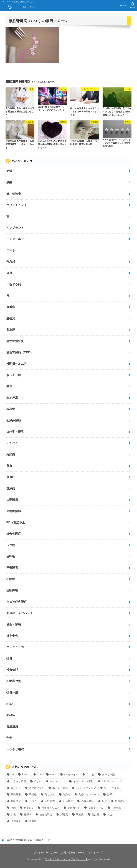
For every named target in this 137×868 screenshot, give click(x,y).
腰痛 (9, 182)
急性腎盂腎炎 (15, 341)
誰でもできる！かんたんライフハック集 (66, 859)
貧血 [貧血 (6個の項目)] (110, 815)
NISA (10, 704)
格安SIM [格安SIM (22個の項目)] (29, 808)
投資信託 (12, 670)
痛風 (9, 273)
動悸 (9, 386)
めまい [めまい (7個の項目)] (38, 781)
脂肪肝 (11, 330)
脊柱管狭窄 (14, 194)
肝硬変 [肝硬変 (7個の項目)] (64, 815)
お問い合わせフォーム (73, 853)
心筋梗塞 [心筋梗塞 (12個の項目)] (68, 801)
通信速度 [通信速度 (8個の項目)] (16, 821)
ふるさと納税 (15, 749)
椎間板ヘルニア (17, 364)
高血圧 (11, 477)
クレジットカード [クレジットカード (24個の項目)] (112, 781)
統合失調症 (14, 534)
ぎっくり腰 (14, 375)
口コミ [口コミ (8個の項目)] (33, 801)
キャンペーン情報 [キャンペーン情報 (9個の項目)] (83, 781)
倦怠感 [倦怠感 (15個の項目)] (67, 795)
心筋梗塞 (12, 398)
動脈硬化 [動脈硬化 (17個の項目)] (16, 801)
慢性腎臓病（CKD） (20, 352)
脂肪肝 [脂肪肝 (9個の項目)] (96, 815)
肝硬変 (11, 318)
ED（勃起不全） (17, 522)
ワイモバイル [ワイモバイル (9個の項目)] (112, 788)
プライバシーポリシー (46, 853)
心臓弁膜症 (14, 420)
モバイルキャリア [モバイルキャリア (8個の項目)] (86, 788)
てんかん (12, 443)
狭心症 (11, 409)
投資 (9, 659)
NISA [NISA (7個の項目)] (53, 774)
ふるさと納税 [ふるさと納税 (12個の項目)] (18, 781)
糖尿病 (11, 488)
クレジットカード (18, 647)
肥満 (9, 171)
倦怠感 (11, 262)
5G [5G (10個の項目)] (12, 774)
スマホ (11, 250)
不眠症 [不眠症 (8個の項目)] (33, 795)
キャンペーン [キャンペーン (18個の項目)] (57, 781)
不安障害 (12, 568)
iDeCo (11, 715)
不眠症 (11, 579)
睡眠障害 (12, 590)
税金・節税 (14, 624)
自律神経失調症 (17, 602)
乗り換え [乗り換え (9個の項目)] (50, 795)
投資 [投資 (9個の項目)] (104, 801)
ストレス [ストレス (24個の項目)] (16, 788)
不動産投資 (14, 681)
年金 (9, 738)
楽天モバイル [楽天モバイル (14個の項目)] (96, 808)
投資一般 (12, 692)
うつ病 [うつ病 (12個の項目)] (90, 774)
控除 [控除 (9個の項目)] (13, 808)
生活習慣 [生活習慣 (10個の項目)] (117, 808)
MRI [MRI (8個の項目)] (40, 774)
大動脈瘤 (12, 500)
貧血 (9, 466)
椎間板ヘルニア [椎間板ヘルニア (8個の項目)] (50, 808)
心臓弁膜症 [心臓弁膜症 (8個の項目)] (88, 801)
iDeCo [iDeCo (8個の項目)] (26, 774)
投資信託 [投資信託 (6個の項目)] (120, 801)
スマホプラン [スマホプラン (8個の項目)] (37, 788)
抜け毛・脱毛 (15, 432)
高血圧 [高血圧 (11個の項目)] (33, 821)
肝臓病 (11, 307)
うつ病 (11, 545)
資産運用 (12, 726)
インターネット (17, 239)
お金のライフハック (20, 613)
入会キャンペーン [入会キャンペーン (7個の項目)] (89, 795)
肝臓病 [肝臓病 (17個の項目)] (80, 815)
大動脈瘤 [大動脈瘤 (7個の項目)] (50, 801)
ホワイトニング (17, 205)
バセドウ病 (14, 284)
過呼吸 (11, 556)
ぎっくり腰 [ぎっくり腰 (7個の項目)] (108, 774)
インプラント (15, 228)
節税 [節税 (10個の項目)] (13, 815)
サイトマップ (96, 853)
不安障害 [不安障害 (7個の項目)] (16, 795)
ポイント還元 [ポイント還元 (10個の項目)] (60, 788)
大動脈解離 (14, 511)
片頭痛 (11, 454)
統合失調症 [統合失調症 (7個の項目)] (46, 815)
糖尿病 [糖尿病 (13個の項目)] (28, 815)
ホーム (123, 5)
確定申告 (12, 636)
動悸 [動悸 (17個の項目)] (110, 795)
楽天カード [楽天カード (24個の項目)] (74, 808)
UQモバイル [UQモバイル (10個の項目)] (71, 774)
